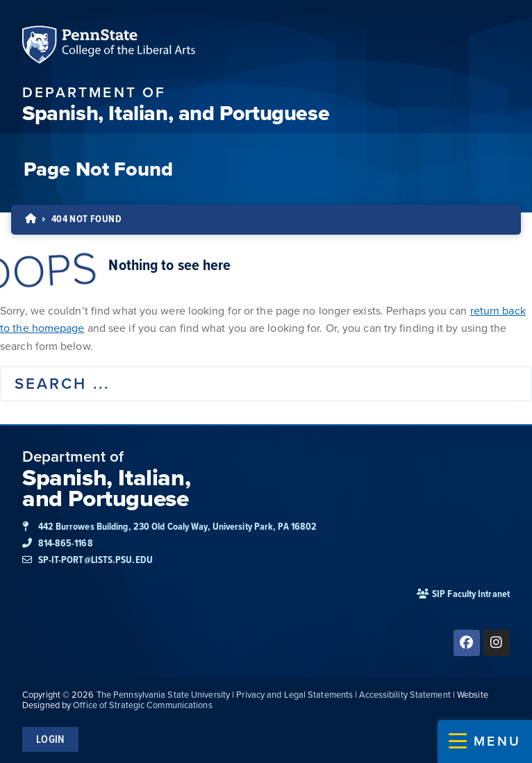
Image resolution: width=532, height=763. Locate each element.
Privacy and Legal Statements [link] (294, 695)
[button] (485, 741)
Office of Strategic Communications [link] (142, 705)
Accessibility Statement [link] (405, 695)
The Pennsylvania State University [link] (163, 695)
